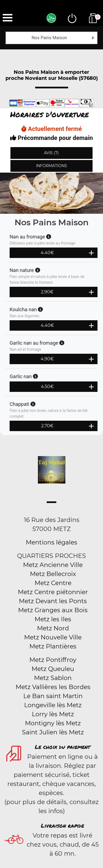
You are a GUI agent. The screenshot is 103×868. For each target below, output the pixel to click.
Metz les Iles (53, 619)
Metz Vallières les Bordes (53, 687)
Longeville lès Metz (53, 705)
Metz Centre (53, 583)
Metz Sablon (53, 678)
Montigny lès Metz (53, 723)
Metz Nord (53, 628)
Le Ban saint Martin (53, 696)
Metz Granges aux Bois (53, 610)
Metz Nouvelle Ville (53, 637)
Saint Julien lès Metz (53, 732)
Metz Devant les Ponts (53, 601)
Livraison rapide (62, 825)
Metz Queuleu (53, 669)
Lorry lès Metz (53, 714)
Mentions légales (51, 542)
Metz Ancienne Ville (53, 565)
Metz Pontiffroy (53, 660)
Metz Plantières (53, 646)
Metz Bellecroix (53, 574)
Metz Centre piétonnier (53, 592)
